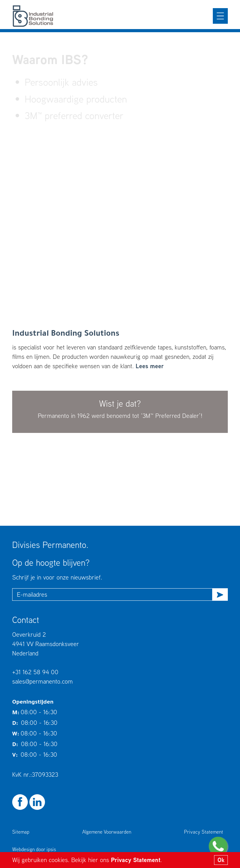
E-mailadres (32, 594)
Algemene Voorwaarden (107, 832)
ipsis (51, 849)
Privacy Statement (136, 860)
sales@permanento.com (42, 681)
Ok (221, 860)
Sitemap (21, 832)
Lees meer (150, 366)
